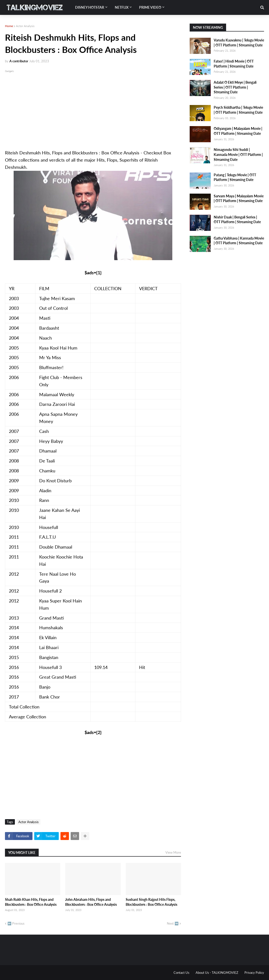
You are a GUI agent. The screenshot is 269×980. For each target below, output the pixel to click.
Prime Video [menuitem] (150, 7)
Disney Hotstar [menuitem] (90, 7)
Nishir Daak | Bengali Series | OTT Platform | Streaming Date (237, 220)
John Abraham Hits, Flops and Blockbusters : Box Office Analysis (91, 902)
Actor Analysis (25, 26)
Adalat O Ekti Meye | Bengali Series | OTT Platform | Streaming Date (235, 87)
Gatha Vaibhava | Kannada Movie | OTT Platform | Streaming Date (239, 241)
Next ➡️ (173, 923)
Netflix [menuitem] (122, 7)
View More (173, 852)
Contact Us (181, 973)
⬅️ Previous (16, 923)
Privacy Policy (254, 973)
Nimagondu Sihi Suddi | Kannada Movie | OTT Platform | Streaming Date (238, 154)
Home (9, 26)
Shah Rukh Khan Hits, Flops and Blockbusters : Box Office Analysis (31, 902)
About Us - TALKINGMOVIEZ (217, 973)
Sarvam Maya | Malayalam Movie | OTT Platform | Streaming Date (239, 198)
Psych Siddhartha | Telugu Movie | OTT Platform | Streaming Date (238, 110)
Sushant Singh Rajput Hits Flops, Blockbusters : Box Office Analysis (151, 902)
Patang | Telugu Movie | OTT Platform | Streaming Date (235, 177)
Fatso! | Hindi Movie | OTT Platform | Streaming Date (234, 64)
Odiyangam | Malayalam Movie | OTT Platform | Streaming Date (238, 131)
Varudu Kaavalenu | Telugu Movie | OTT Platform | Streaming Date (239, 43)
